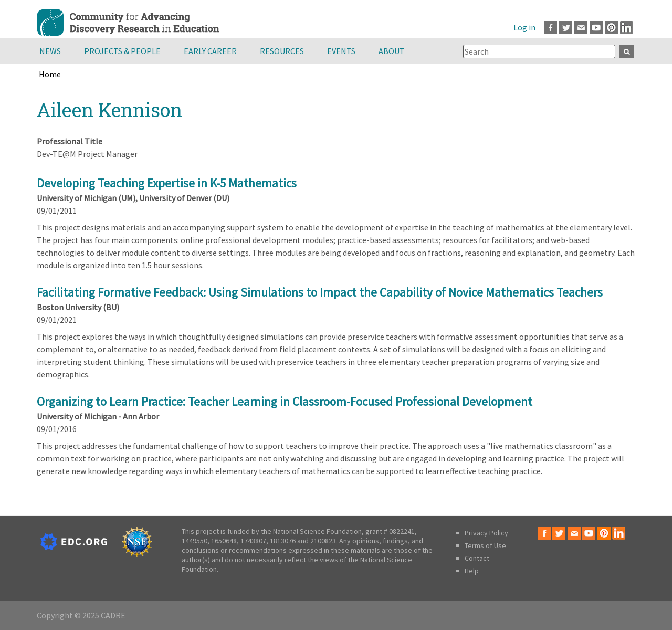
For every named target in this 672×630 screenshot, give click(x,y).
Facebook (550, 28)
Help (472, 571)
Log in (524, 27)
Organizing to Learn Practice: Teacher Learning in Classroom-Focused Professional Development (285, 401)
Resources (282, 51)
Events (341, 51)
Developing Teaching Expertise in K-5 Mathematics (167, 183)
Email (581, 28)
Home (50, 74)
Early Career (210, 51)
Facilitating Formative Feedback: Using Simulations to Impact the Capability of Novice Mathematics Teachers (320, 292)
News (50, 51)
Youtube (596, 28)
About (392, 51)
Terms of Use (485, 545)
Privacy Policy (486, 533)
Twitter (566, 28)
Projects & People (122, 51)
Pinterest (611, 28)
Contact (477, 558)
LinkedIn (627, 28)
